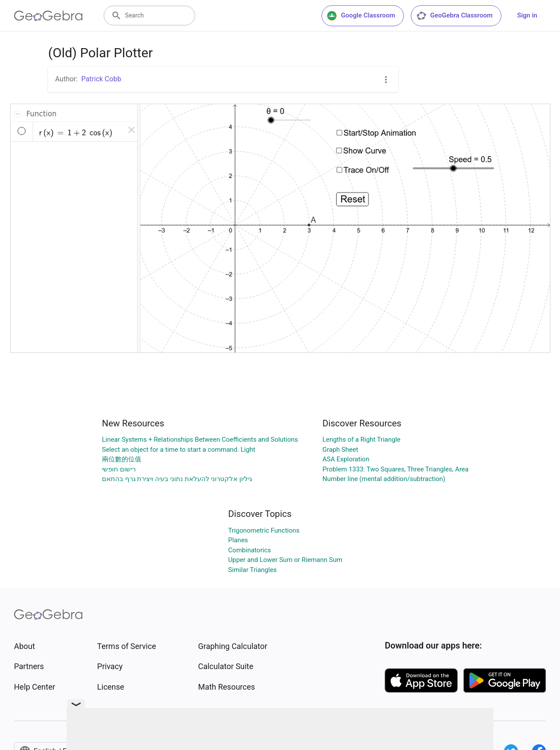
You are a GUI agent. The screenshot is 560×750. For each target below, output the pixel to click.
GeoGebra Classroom (454, 16)
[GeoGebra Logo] (48, 16)
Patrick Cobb (101, 79)
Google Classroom (361, 16)
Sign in (527, 15)
